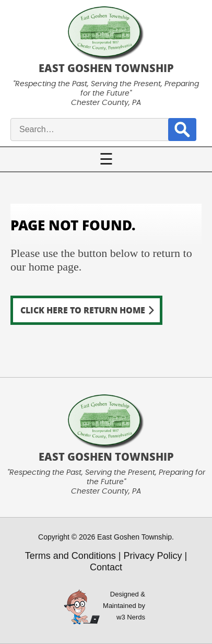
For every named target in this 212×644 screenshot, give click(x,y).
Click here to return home (83, 310)
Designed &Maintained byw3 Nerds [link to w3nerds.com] (124, 606)
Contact (106, 567)
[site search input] (101, 130)
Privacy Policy (153, 556)
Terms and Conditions (70, 556)
